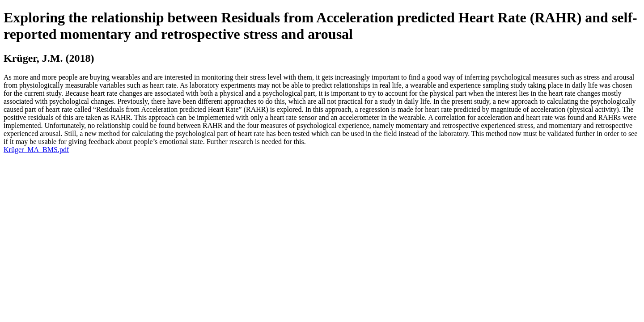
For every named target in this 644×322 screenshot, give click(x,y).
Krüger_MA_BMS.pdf (36, 150)
